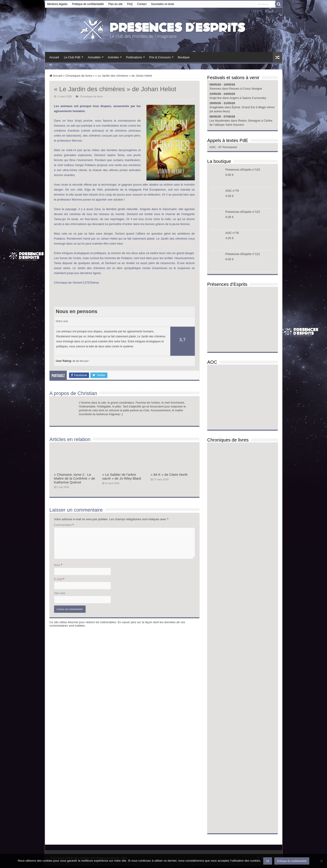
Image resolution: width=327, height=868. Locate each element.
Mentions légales (57, 4)
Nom (58, 565)
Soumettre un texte (162, 4)
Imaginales (217, 107)
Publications (134, 57)
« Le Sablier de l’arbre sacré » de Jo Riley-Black (122, 476)
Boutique (184, 57)
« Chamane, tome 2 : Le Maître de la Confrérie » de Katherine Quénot (75, 478)
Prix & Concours (160, 57)
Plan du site (115, 4)
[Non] (321, 861)
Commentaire (64, 525)
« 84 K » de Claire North (169, 474)
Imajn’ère (216, 98)
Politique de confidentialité (88, 4)
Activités (113, 57)
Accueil (54, 57)
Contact (142, 4)
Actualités (94, 57)
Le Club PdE (72, 57)
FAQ (130, 4)
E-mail (59, 579)
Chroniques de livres (79, 76)
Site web (60, 593)
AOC (213, 147)
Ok (268, 861)
